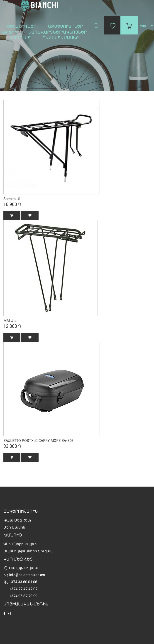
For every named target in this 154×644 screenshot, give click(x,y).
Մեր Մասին (14, 527)
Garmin (10, 32)
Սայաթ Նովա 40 (21, 568)
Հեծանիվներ (21, 26)
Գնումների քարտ (20, 544)
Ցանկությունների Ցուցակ (28, 551)
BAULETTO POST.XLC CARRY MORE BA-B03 (39, 441)
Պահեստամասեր (61, 38)
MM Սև (10, 321)
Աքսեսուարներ (66, 26)
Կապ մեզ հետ (17, 520)
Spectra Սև (13, 199)
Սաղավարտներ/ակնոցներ (58, 32)
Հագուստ (21, 38)
